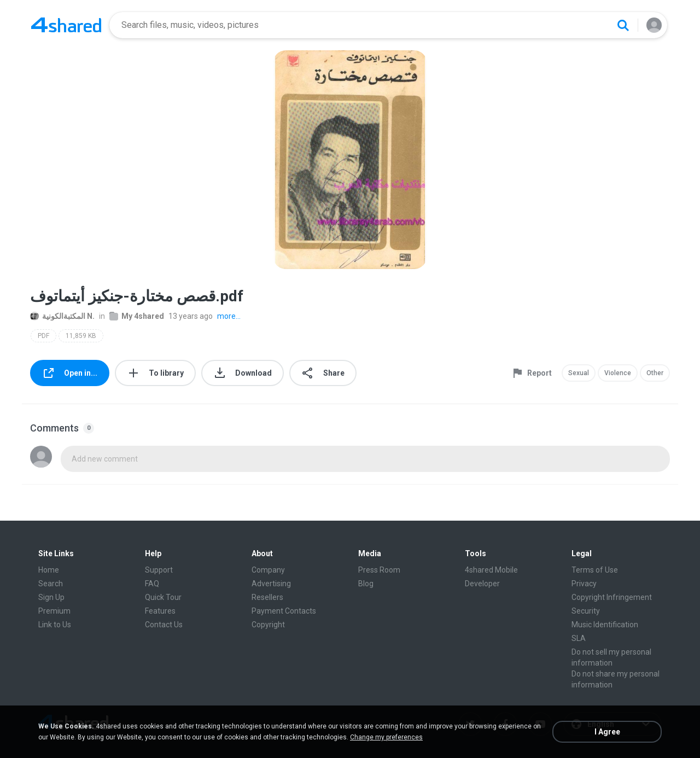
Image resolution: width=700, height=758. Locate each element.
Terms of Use (595, 570)
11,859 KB (81, 336)
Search (51, 584)
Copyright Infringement (612, 597)
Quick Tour (163, 597)
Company (268, 570)
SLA (579, 638)
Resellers (267, 597)
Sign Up (51, 597)
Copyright (268, 625)
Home (49, 570)
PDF (43, 336)
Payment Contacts (284, 611)
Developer (482, 584)
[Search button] (623, 25)
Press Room (379, 570)
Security (586, 611)
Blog (366, 584)
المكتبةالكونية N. (62, 316)
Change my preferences (386, 737)
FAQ (152, 584)
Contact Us (164, 625)
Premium (54, 611)
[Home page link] (66, 25)
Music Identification (605, 625)
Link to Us (55, 625)
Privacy (584, 584)
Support (159, 570)
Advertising (271, 584)
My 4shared (137, 316)
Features (160, 611)
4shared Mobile (491, 570)
